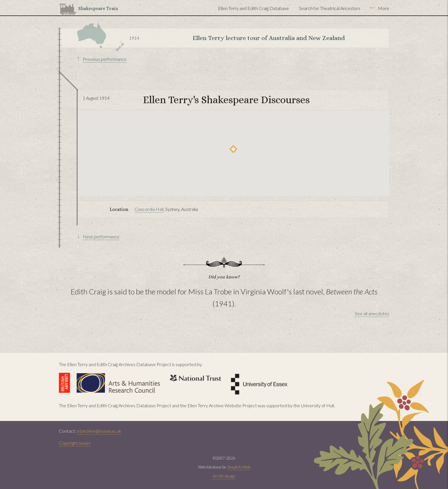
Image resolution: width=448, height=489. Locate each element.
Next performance (101, 236)
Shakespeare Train (98, 8)
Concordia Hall (149, 209)
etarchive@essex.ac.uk (99, 431)
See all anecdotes (372, 313)
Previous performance (105, 59)
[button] (233, 149)
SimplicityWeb (239, 467)
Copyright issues (75, 443)
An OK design (224, 476)
